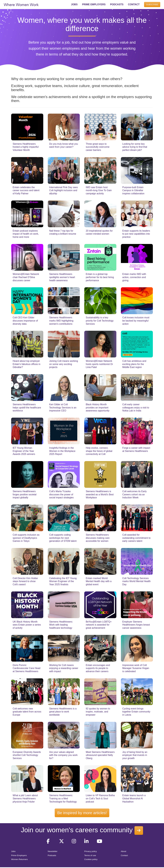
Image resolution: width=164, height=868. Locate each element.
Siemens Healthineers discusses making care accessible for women (98, 538)
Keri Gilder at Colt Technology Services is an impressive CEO (63, 408)
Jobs (13, 851)
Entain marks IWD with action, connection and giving (134, 277)
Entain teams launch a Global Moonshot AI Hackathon (134, 798)
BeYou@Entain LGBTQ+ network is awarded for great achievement (99, 625)
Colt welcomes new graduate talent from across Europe (27, 712)
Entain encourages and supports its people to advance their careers (98, 668)
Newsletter (53, 851)
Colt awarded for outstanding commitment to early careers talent (136, 538)
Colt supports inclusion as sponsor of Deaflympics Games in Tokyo (26, 538)
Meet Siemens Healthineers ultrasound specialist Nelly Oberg (100, 755)
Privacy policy (91, 851)
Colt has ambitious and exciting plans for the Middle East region (134, 364)
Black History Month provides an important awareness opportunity (98, 408)
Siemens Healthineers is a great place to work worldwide (63, 712)
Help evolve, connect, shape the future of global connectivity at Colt (99, 451)
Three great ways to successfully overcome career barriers (98, 147)
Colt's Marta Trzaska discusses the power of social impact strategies (61, 494)
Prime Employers (19, 855)
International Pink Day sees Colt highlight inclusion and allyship (64, 190)
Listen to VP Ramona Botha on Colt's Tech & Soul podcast (100, 798)
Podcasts (52, 855)
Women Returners (19, 859)
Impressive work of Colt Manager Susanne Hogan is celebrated (136, 668)
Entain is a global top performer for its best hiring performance (100, 277)
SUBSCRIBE (152, 5)
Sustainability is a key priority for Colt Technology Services (100, 321)
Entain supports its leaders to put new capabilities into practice (136, 234)
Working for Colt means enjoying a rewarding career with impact (64, 668)
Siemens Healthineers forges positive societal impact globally (25, 494)
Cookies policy (91, 859)
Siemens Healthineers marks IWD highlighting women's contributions (61, 321)
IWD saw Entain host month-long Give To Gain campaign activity (99, 190)
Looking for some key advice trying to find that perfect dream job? (135, 147)
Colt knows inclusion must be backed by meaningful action (136, 321)
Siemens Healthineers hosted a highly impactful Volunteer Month (26, 147)
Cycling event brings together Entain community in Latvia (136, 712)
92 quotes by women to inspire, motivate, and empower (98, 712)
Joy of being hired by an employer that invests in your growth (135, 755)
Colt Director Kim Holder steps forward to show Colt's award (25, 581)
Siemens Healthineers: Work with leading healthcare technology (61, 625)
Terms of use (90, 855)
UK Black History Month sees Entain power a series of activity (27, 625)
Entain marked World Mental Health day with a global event (99, 581)
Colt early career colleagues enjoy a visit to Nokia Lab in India (136, 408)
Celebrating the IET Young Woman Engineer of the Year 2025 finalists (63, 581)
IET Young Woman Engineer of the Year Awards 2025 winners (24, 451)
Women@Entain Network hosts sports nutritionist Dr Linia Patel (99, 364)
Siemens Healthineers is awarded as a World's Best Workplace (100, 494)
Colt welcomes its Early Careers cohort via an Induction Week (135, 494)
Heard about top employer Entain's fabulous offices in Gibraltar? (27, 364)
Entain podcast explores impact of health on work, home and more (26, 234)
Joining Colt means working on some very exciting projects (64, 364)
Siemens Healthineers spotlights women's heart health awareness (62, 277)
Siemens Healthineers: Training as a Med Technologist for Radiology (63, 798)
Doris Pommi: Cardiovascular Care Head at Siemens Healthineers (27, 668)
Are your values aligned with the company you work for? (63, 755)
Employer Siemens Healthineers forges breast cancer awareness (136, 625)
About (124, 851)
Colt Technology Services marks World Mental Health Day (137, 581)
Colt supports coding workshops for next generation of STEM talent (63, 538)
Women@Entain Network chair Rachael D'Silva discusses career (26, 277)
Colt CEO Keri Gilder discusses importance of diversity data (25, 321)
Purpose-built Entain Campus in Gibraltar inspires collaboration (133, 190)
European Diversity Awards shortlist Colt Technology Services (27, 755)
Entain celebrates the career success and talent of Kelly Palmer (26, 190)
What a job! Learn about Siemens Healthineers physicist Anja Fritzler (25, 798)
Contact (124, 855)
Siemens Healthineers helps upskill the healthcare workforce (27, 408)
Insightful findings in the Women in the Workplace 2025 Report (62, 451)
